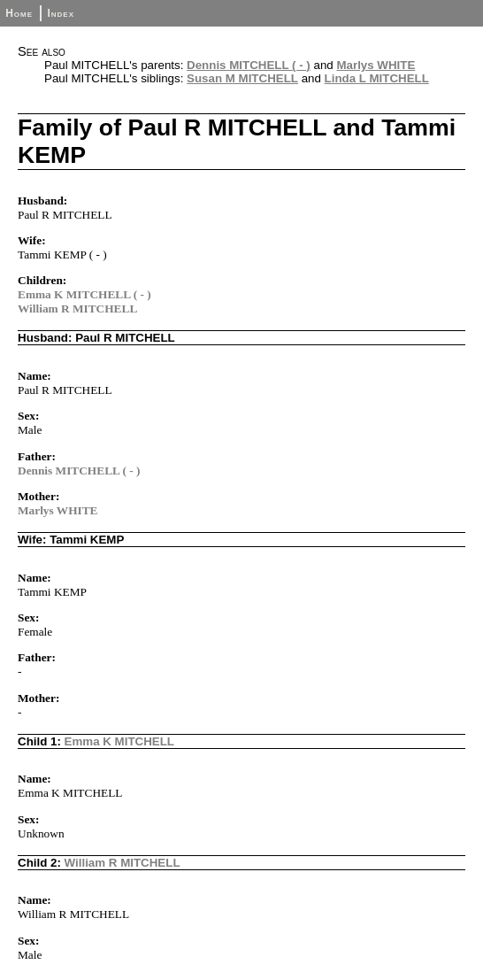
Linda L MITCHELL (377, 78)
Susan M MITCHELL (242, 78)
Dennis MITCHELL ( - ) (249, 65)
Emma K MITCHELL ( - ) (84, 294)
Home (19, 13)
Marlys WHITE (376, 65)
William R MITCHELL (77, 309)
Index (61, 13)
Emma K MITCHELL (119, 741)
